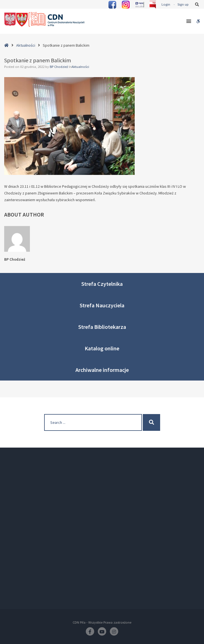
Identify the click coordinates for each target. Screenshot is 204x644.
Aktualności (26, 45)
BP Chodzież (59, 67)
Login (166, 4)
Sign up (183, 4)
